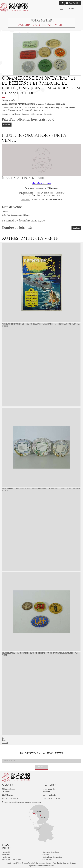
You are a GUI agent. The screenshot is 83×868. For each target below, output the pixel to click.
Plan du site (57, 863)
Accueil (6, 852)
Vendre (46, 855)
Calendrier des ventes (52, 857)
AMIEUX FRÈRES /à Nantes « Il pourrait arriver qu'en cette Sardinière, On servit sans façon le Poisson (41, 490)
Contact (70, 3)
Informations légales (43, 863)
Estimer (7, 855)
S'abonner (41, 767)
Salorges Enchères (51, 852)
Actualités (47, 860)
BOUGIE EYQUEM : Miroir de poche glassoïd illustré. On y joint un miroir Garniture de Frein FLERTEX (41, 654)
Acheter (7, 857)
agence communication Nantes (41, 866)
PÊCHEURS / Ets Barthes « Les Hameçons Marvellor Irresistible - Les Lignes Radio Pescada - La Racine (41, 325)
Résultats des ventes (12, 860)
